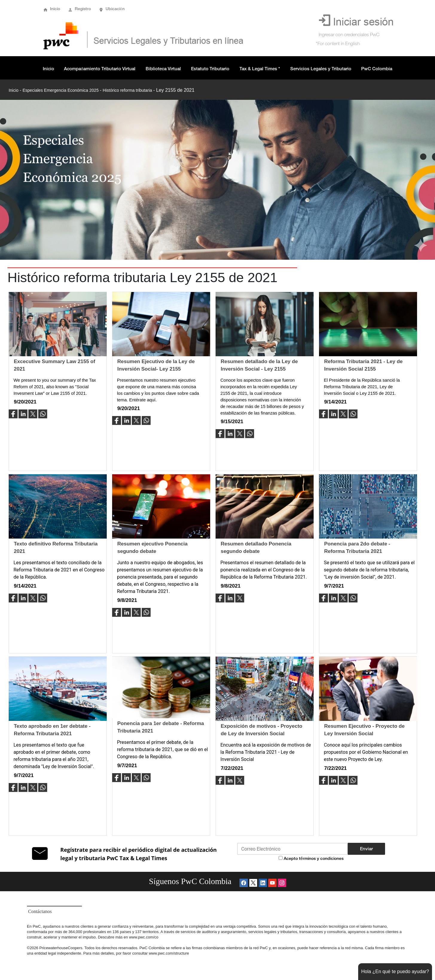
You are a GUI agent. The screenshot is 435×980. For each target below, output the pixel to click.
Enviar (366, 849)
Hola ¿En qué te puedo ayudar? (395, 971)
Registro (83, 9)
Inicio (55, 9)
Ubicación (115, 9)
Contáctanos (40, 911)
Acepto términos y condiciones (314, 858)
